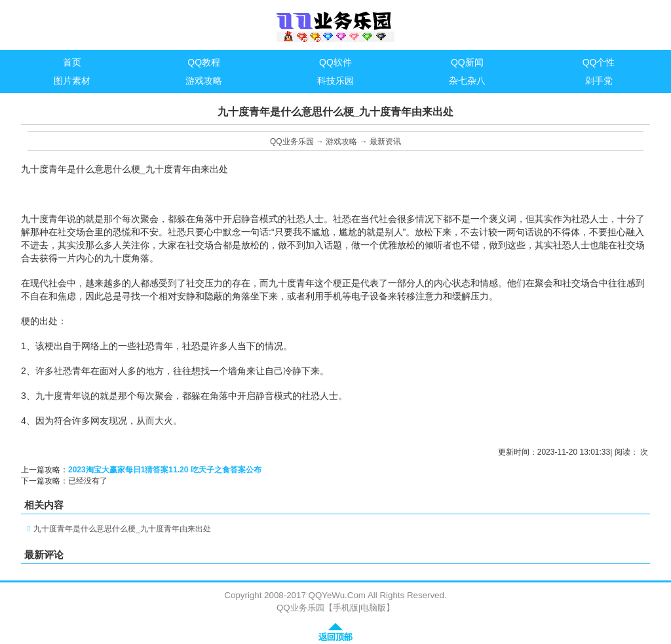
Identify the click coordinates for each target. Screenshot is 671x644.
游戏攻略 (341, 142)
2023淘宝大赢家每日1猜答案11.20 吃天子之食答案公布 (165, 470)
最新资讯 (385, 142)
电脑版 (373, 608)
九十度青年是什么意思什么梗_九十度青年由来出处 (122, 529)
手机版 (346, 608)
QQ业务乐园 (292, 142)
